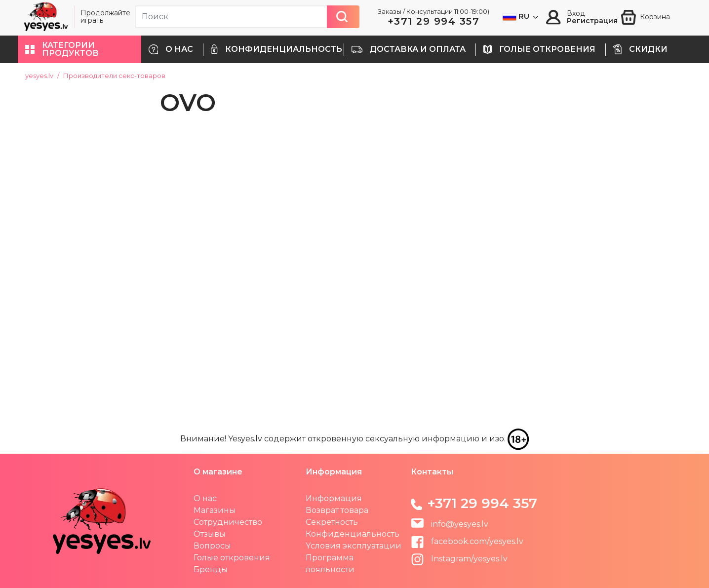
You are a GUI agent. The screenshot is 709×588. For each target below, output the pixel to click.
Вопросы (212, 546)
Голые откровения (232, 558)
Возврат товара (337, 510)
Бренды (211, 569)
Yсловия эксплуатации (354, 546)
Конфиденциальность (353, 534)
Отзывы (210, 534)
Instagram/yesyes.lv (459, 559)
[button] (79, 49)
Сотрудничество (228, 522)
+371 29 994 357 (434, 21)
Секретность (332, 522)
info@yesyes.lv (460, 524)
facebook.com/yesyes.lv (467, 541)
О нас (205, 498)
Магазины (215, 510)
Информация (334, 498)
